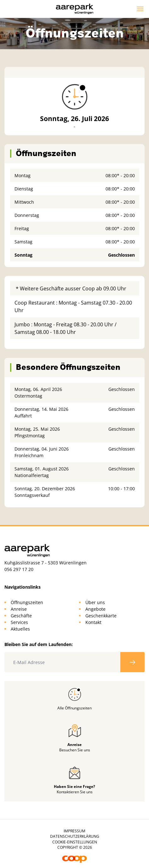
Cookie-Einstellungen (75, 842)
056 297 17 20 (19, 569)
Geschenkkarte (101, 616)
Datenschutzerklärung (75, 836)
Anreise (19, 609)
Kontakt (93, 622)
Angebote (95, 609)
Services (19, 622)
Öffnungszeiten (27, 602)
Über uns (95, 602)
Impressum (74, 831)
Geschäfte (21, 616)
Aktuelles (20, 629)
